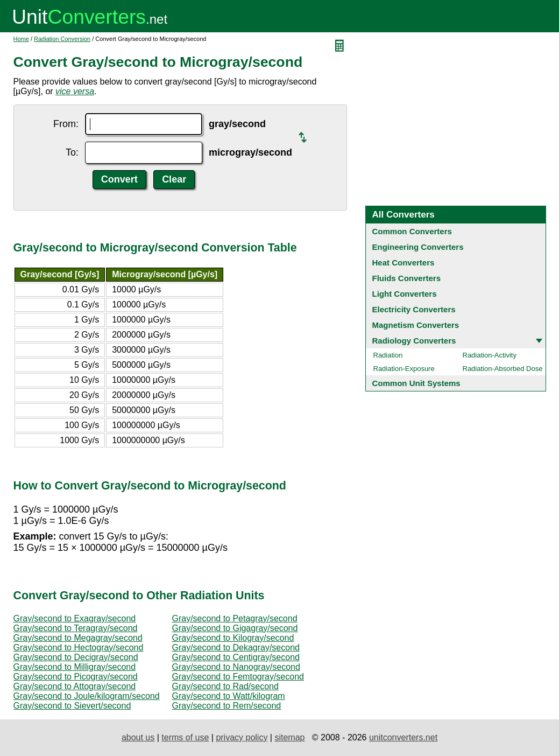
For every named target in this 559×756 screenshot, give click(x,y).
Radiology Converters (414, 341)
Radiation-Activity (490, 355)
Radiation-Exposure (404, 369)
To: (72, 152)
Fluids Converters (407, 278)
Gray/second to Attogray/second (75, 686)
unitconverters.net (403, 737)
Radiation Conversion (62, 39)
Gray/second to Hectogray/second (79, 647)
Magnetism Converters (416, 325)
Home (21, 39)
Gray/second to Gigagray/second (235, 628)
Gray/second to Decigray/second (76, 657)
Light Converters (405, 294)
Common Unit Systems (416, 383)
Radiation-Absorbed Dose (503, 369)
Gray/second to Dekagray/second (236, 647)
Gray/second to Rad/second (225, 686)
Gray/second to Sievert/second (72, 706)
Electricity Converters (414, 309)
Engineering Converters (418, 247)
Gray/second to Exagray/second (75, 618)
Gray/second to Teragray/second (76, 628)
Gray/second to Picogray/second (76, 677)
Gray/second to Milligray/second (75, 667)
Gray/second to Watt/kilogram (229, 696)
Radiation (388, 355)
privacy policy (242, 737)
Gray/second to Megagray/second (78, 638)
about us (138, 737)
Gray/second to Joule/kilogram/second (87, 696)
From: (66, 124)
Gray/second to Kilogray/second (233, 638)
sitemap (289, 737)
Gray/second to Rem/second (227, 706)
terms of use (185, 737)
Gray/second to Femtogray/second (238, 677)
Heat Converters (404, 262)
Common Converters (412, 231)
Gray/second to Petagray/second (235, 618)
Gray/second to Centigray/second (236, 657)
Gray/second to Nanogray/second (236, 667)
